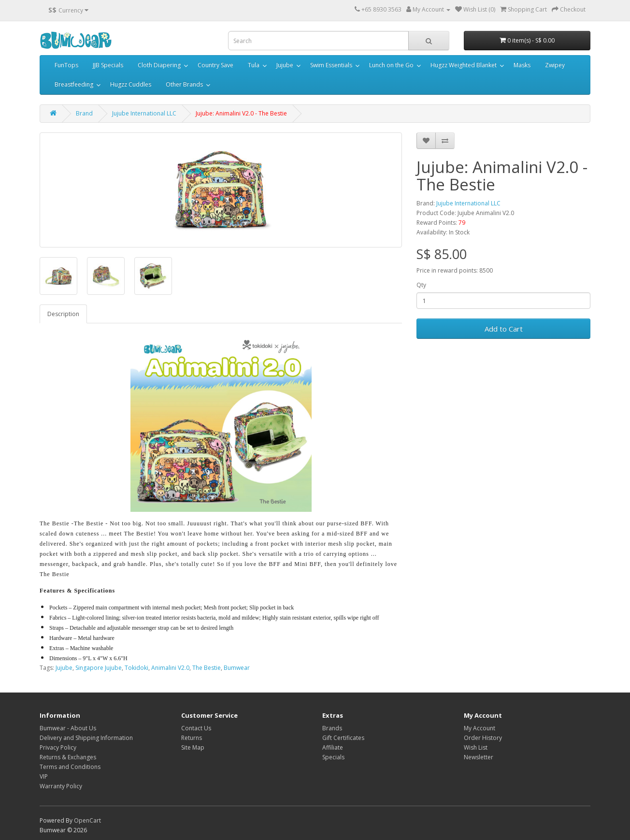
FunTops (66, 65)
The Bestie (207, 668)
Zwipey (555, 65)
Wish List (476, 747)
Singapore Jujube (99, 668)
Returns (192, 738)
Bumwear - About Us (68, 728)
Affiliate (333, 747)
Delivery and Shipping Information (86, 738)
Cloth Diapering (159, 65)
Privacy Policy (58, 747)
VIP (44, 776)
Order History (483, 738)
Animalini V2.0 (170, 668)
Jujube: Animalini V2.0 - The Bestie (241, 113)
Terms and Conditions (70, 767)
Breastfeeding (74, 84)
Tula (254, 65)
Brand (84, 113)
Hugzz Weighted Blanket (464, 65)
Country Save (215, 65)
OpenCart (87, 820)
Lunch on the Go (391, 65)
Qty (421, 285)
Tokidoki (136, 668)
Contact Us (196, 728)
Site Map (193, 747)
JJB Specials (108, 65)
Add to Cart (504, 329)
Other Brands (184, 84)
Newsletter (479, 757)
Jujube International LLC (144, 113)
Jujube (285, 65)
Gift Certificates (343, 738)
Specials (333, 757)
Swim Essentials (331, 65)
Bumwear (237, 668)
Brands (332, 728)
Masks (522, 65)
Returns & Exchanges (68, 757)
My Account (480, 728)
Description (63, 314)
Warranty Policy (61, 786)
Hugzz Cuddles (131, 84)
